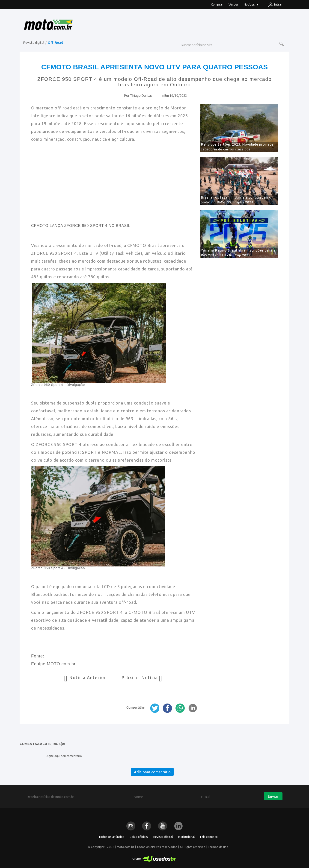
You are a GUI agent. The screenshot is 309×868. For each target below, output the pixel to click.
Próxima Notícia (142, 677)
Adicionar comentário (152, 772)
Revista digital (34, 43)
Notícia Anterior (86, 677)
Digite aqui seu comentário (64, 756)
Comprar (217, 4)
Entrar (275, 5)
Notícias (251, 5)
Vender (233, 4)
